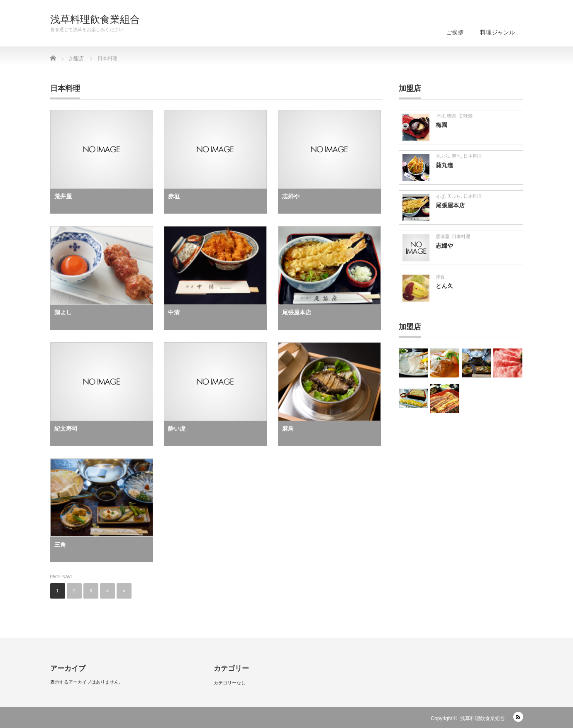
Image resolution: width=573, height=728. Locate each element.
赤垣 (174, 196)
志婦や (291, 196)
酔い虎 (177, 429)
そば (440, 116)
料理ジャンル (497, 32)
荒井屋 (63, 196)
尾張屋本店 (297, 312)
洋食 (440, 277)
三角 (60, 545)
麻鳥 (288, 429)
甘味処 (466, 116)
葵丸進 (444, 165)
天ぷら (443, 156)
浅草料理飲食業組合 (95, 19)
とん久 (444, 286)
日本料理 (473, 156)
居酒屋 (443, 236)
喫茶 (452, 116)
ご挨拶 (455, 32)
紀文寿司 (66, 429)
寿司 (456, 156)
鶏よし (63, 312)
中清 (174, 312)
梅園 (441, 125)
